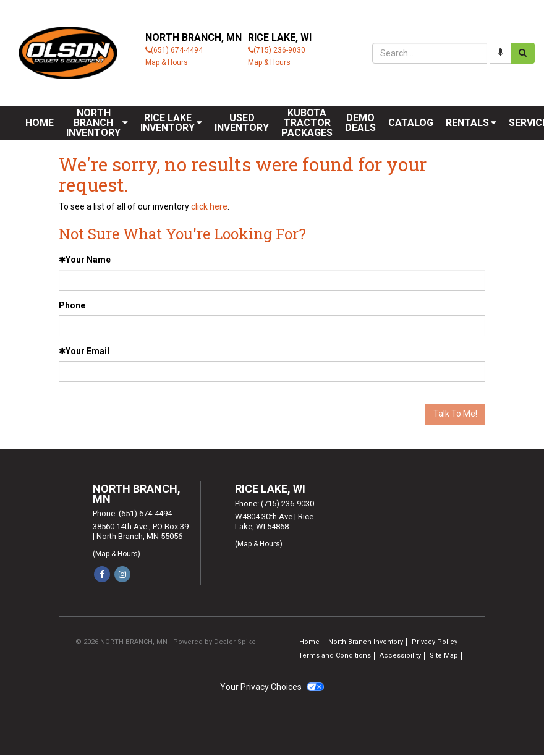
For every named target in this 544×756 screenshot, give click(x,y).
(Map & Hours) (117, 554)
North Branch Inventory (97, 123)
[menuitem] (97, 123)
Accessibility (400, 656)
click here (209, 206)
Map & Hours (167, 62)
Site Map (444, 656)
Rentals (471, 123)
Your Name (85, 260)
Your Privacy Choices (272, 687)
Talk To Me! (455, 414)
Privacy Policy (435, 642)
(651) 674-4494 (177, 50)
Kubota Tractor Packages (307, 123)
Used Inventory (242, 123)
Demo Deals (360, 123)
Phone (72, 305)
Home (40, 123)
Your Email (84, 351)
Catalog (411, 123)
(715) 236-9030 (279, 50)
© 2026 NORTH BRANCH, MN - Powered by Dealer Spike (166, 642)
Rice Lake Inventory (171, 123)
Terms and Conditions (335, 656)
